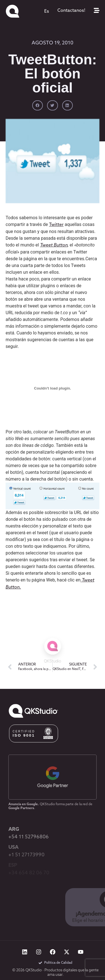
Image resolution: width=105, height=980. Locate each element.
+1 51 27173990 (26, 855)
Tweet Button (54, 245)
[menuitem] (47, 12)
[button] (38, 105)
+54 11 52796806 (29, 837)
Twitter (56, 225)
